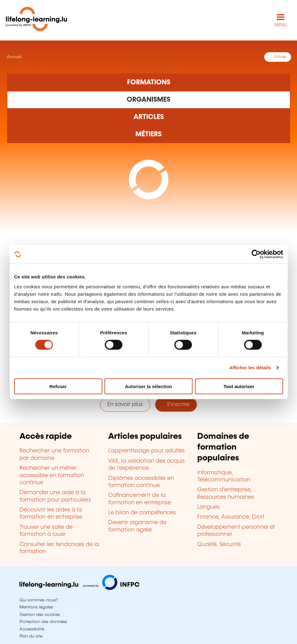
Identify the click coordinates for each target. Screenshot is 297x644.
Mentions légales (36, 607)
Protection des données (43, 622)
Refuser (58, 386)
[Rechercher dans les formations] (149, 82)
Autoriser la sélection (148, 386)
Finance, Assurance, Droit (231, 517)
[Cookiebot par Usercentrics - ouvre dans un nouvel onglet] (256, 254)
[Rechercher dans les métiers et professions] (149, 134)
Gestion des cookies (40, 615)
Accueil (14, 57)
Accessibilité (32, 629)
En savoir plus (125, 405)
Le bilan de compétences (142, 513)
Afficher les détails (250, 368)
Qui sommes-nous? (39, 600)
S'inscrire (176, 405)
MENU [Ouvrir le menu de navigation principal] (281, 25)
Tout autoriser (239, 386)
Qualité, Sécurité (219, 544)
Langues (208, 507)
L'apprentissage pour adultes (146, 451)
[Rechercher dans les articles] (149, 117)
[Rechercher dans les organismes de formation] (149, 100)
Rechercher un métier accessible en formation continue (52, 475)
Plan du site (31, 636)
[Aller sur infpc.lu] (79, 588)
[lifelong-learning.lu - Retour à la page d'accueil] (36, 20)
